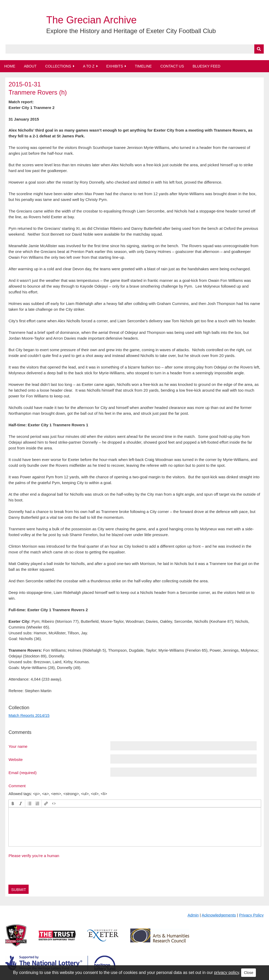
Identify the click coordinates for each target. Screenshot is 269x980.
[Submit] (259, 49)
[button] (13, 803)
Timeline (143, 66)
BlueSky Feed (206, 66)
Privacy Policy (251, 915)
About (30, 66)
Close (249, 973)
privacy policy (227, 973)
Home (10, 66)
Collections (58, 66)
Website (15, 759)
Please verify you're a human (34, 856)
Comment (17, 786)
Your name (18, 746)
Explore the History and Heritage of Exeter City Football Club (131, 31)
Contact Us (172, 66)
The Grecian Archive (91, 20)
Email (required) (22, 772)
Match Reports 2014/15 (29, 715)
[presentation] (13, 803)
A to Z (89, 66)
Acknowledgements (219, 915)
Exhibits (115, 66)
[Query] (135, 49)
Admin (193, 915)
